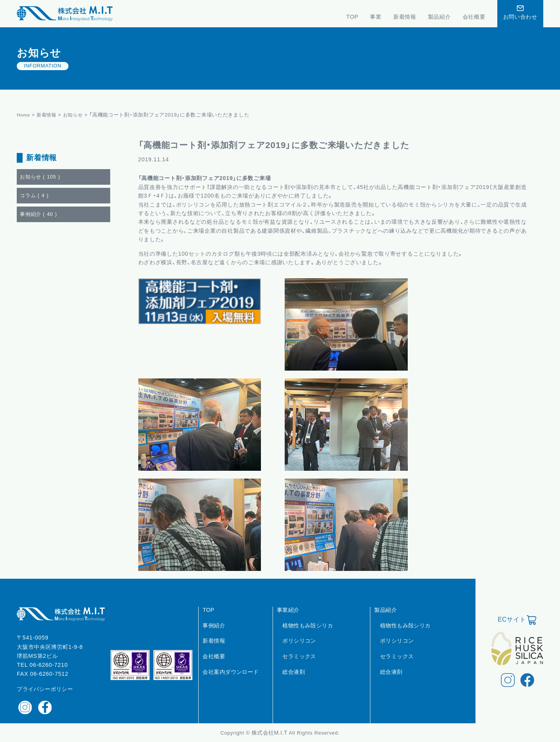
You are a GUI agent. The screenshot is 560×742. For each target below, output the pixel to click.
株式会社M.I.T (270, 733)
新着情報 (48, 115)
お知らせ (77, 115)
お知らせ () (40, 177)
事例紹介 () (38, 214)
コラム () (34, 195)
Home (24, 115)
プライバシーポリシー (45, 689)
